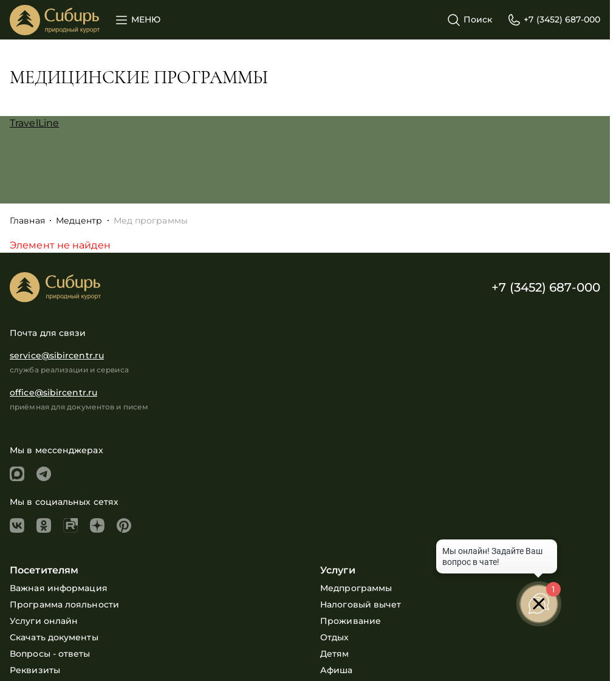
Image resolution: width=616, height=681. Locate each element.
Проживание (351, 621)
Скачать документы (54, 637)
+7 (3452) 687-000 (546, 287)
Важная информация (59, 588)
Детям (335, 654)
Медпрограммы (356, 588)
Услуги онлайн (44, 621)
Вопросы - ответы (50, 654)
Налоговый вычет (361, 604)
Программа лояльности (64, 604)
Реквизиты (35, 670)
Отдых (335, 637)
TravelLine (34, 123)
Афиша (337, 670)
